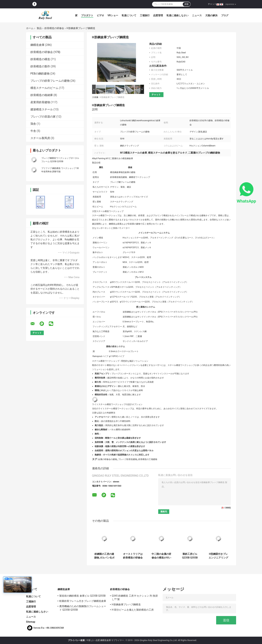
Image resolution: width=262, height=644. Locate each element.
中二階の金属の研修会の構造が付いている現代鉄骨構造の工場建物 (161, 556)
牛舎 (33, 131)
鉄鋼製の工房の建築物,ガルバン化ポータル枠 (104, 556)
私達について (129, 15)
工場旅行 (145, 15)
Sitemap (31, 622)
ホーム (30, 28)
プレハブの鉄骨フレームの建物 (50, 81)
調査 (187, 4)
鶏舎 (33, 124)
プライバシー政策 (76, 640)
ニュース (197, 15)
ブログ (225, 15)
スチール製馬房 (40, 138)
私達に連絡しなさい (177, 15)
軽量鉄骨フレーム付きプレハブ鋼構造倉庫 (83, 601)
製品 (39, 28)
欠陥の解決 (211, 15)
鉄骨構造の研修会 (54, 28)
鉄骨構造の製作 (40, 66)
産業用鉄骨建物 (40, 102)
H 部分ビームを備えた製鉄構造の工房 (133, 610)
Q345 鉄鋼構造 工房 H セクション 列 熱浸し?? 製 (135, 597)
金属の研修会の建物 (107, 459)
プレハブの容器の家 (43, 117)
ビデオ (100, 15)
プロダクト (87, 15)
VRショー (113, 15)
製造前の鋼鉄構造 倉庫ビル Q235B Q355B (83, 596)
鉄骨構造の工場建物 (148, 459)
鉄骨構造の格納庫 (42, 95)
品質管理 (158, 15)
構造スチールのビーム (44, 88)
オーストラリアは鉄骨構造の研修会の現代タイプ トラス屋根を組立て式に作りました (133, 556)
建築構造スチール (42, 109)
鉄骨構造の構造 (40, 59)
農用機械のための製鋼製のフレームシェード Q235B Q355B (83, 608)
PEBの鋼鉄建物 (40, 74)
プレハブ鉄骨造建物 (128, 459)
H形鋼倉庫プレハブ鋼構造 (112, 97)
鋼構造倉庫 (37, 45)
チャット (212, 4)
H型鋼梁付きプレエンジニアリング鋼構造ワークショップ (218, 556)
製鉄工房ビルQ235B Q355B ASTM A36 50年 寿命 (190, 556)
